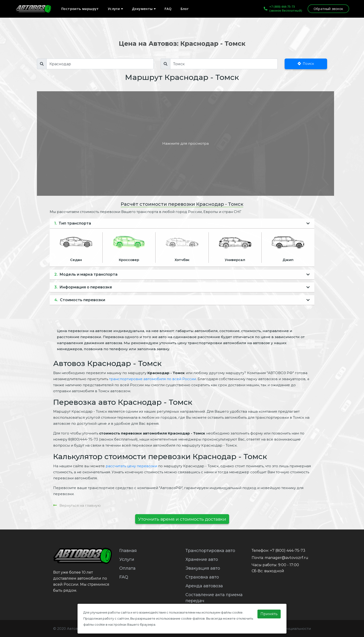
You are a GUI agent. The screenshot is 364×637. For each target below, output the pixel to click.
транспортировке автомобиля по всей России (153, 379)
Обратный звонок (328, 9)
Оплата (127, 568)
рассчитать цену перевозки (131, 466)
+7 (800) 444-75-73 (282, 7)
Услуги (115, 9)
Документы (144, 9)
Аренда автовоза (204, 586)
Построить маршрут (80, 9)
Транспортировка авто (210, 551)
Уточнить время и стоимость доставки (182, 519)
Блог (185, 9)
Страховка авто (202, 577)
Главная (128, 551)
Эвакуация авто (203, 568)
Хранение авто (202, 559)
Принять (269, 614)
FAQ (168, 9)
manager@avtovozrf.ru (286, 558)
